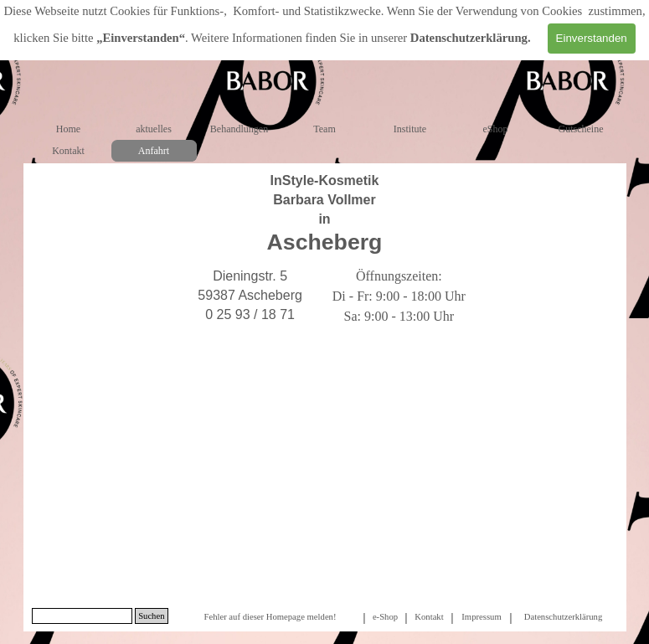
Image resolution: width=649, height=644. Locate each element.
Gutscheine (581, 129)
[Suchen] (82, 616)
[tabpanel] (325, 214)
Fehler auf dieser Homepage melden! (270, 617)
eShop (496, 129)
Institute (410, 129)
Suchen (151, 616)
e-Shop (385, 617)
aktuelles (154, 129)
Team (324, 129)
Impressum (481, 617)
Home (68, 129)
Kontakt (68, 151)
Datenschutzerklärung (469, 38)
